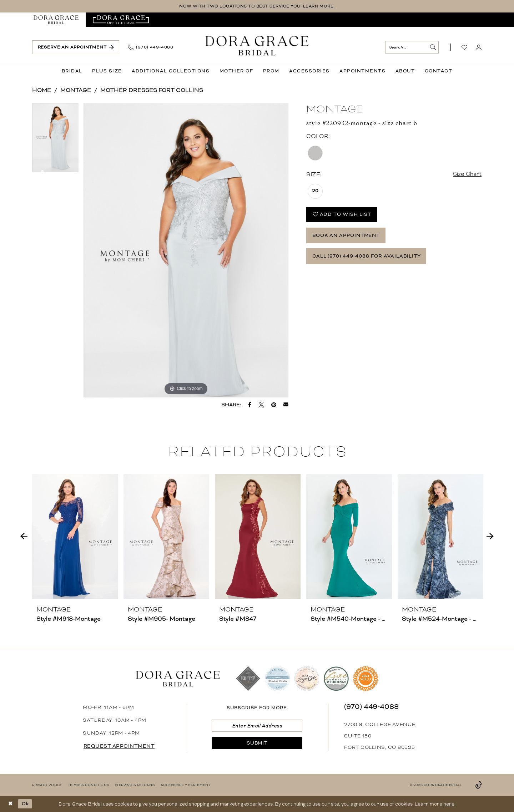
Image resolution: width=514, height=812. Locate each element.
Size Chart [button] (467, 174)
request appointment (120, 746)
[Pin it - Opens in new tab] (274, 405)
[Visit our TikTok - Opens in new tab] (479, 785)
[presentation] (75, 537)
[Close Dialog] (11, 804)
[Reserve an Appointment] (76, 47)
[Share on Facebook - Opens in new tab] (250, 405)
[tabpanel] (55, 140)
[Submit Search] (433, 47)
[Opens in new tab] (121, 20)
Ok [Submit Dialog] (25, 804)
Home (42, 90)
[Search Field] (412, 47)
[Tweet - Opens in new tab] (261, 405)
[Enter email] (257, 726)
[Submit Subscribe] (257, 744)
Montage (76, 90)
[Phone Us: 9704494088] (151, 47)
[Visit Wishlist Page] (465, 47)
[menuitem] (56, 20)
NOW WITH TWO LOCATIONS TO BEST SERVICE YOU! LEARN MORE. (257, 6)
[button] (479, 47)
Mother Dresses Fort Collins (152, 90)
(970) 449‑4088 (371, 707)
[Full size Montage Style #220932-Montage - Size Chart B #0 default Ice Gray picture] (186, 250)
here (449, 804)
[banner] (257, 46)
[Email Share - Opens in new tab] (286, 405)
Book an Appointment (347, 236)
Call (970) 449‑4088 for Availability (367, 257)
